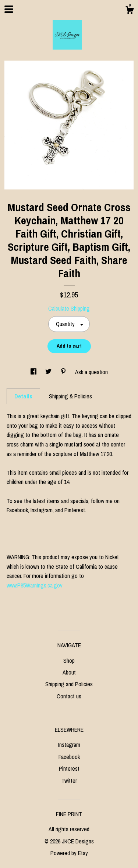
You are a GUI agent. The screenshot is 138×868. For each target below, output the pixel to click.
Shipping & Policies (70, 396)
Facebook (69, 757)
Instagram (69, 745)
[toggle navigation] (9, 9)
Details (23, 396)
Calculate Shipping (69, 308)
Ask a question (91, 372)
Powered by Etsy (69, 853)
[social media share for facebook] (34, 372)
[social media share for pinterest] (64, 372)
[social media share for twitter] (49, 372)
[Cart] (130, 11)
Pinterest (69, 768)
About (69, 672)
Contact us (69, 696)
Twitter (69, 781)
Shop (69, 661)
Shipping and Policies (69, 684)
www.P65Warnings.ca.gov (35, 585)
